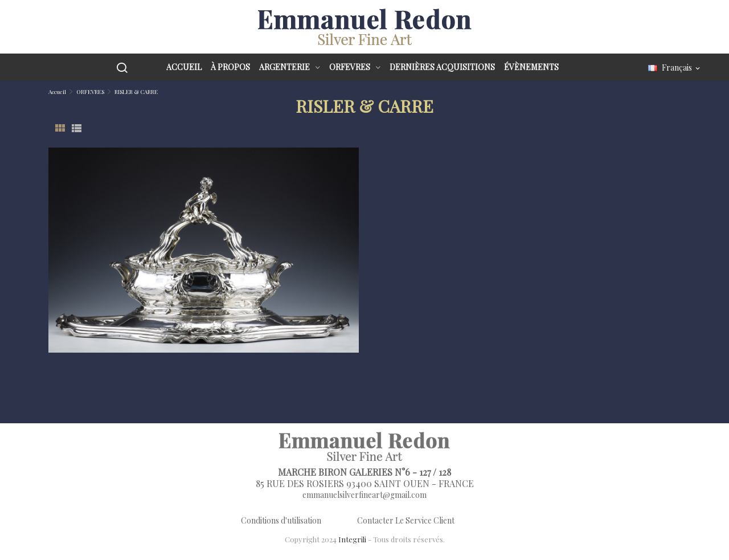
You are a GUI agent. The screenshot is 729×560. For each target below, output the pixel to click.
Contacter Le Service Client (406, 520)
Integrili (352, 539)
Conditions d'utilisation (281, 520)
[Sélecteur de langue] (675, 68)
